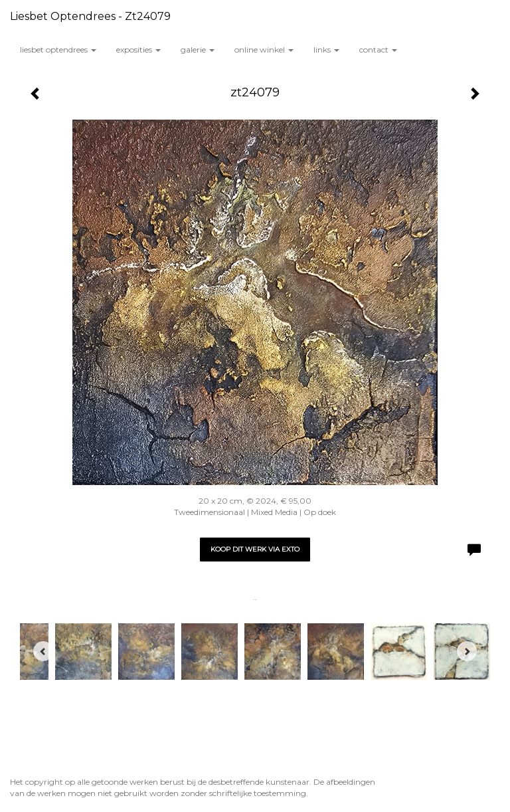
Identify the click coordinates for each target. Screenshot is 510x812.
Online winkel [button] (264, 50)
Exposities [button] (138, 50)
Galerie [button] (198, 50)
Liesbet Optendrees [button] (58, 50)
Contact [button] (378, 50)
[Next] (467, 651)
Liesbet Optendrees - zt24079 (90, 16)
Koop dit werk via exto (255, 549)
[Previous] (43, 651)
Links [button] (326, 50)
